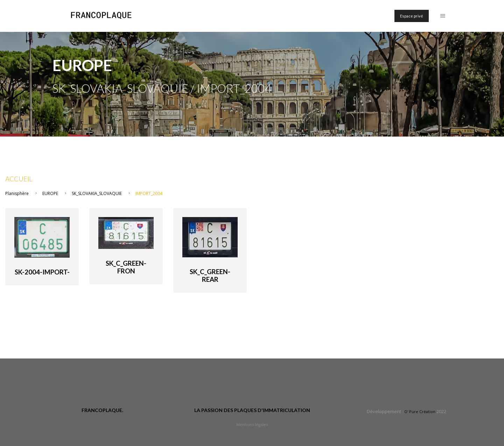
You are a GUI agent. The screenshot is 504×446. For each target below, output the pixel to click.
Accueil (19, 179)
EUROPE (50, 193)
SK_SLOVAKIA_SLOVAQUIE (97, 193)
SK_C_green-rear (210, 276)
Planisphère (17, 193)
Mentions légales (252, 424)
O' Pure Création (420, 412)
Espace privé (412, 16)
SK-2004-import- (42, 272)
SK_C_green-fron (126, 267)
